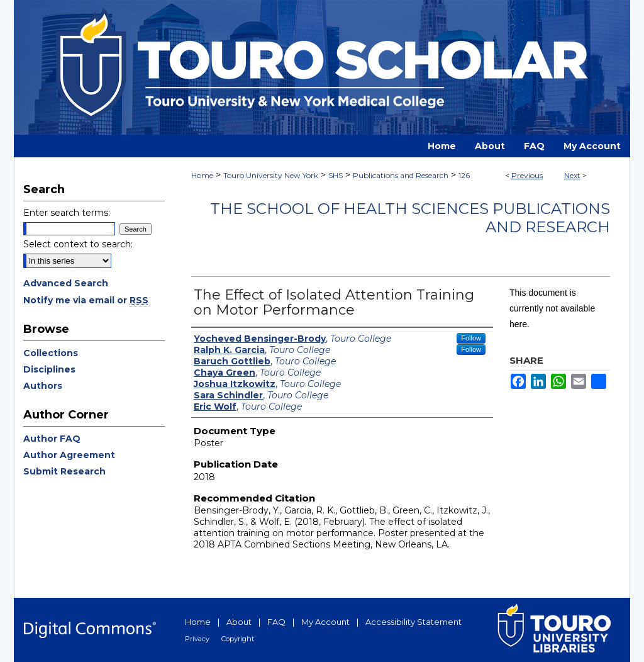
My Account (325, 622)
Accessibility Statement (414, 622)
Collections (51, 353)
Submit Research (64, 471)
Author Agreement (69, 455)
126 (464, 175)
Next (572, 175)
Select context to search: (78, 244)
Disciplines (49, 369)
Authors (43, 386)
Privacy (197, 639)
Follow (471, 338)
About (239, 622)
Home (202, 175)
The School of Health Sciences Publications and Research (410, 218)
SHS (336, 175)
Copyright (238, 639)
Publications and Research (401, 175)
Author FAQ (52, 439)
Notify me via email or (86, 300)
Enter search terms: (67, 213)
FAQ (276, 622)
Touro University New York (271, 175)
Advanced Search (66, 283)
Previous (527, 175)
